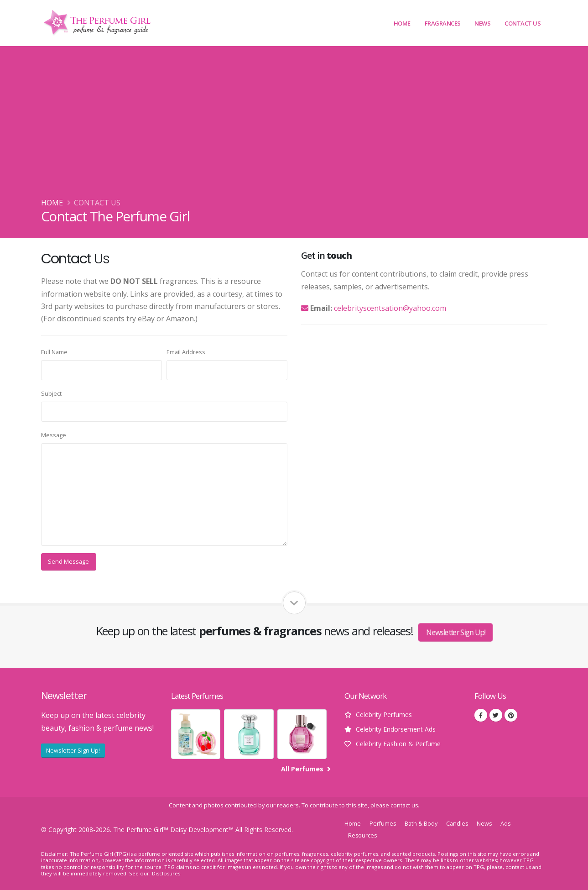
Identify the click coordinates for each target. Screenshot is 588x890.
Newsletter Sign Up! (455, 632)
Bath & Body (421, 824)
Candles (458, 824)
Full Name (54, 352)
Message (54, 435)
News (482, 23)
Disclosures (166, 873)
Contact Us (523, 23)
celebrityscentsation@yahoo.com (390, 308)
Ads (507, 824)
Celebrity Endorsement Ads (396, 729)
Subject (51, 394)
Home (402, 23)
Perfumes (383, 824)
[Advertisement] (294, 128)
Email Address (186, 352)
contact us (404, 805)
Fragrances (443, 23)
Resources (363, 835)
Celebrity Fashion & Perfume (398, 744)
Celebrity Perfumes (384, 715)
